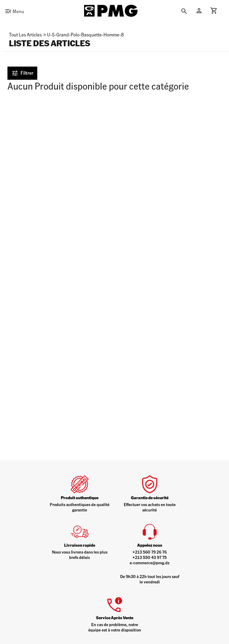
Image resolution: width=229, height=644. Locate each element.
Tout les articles (25, 34)
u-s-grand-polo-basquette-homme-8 (85, 34)
